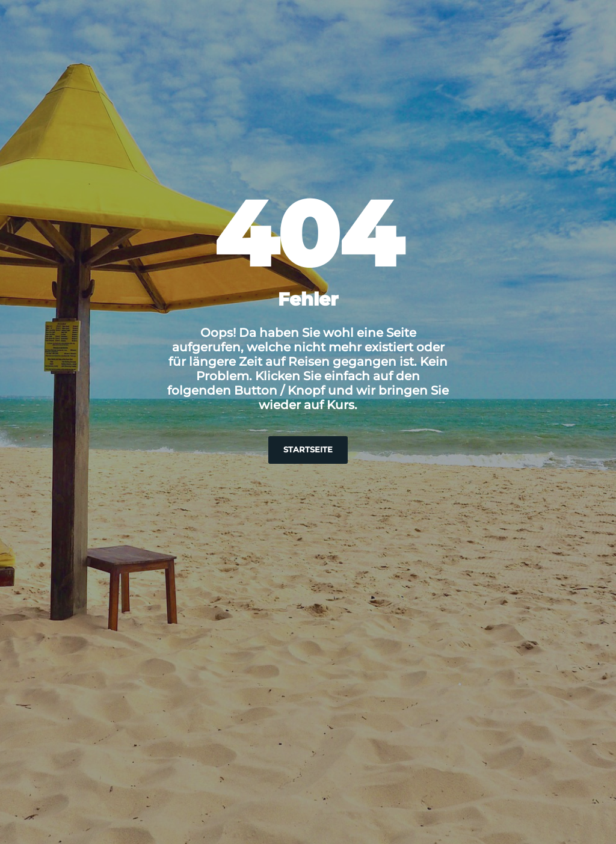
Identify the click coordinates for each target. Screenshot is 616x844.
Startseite (308, 449)
